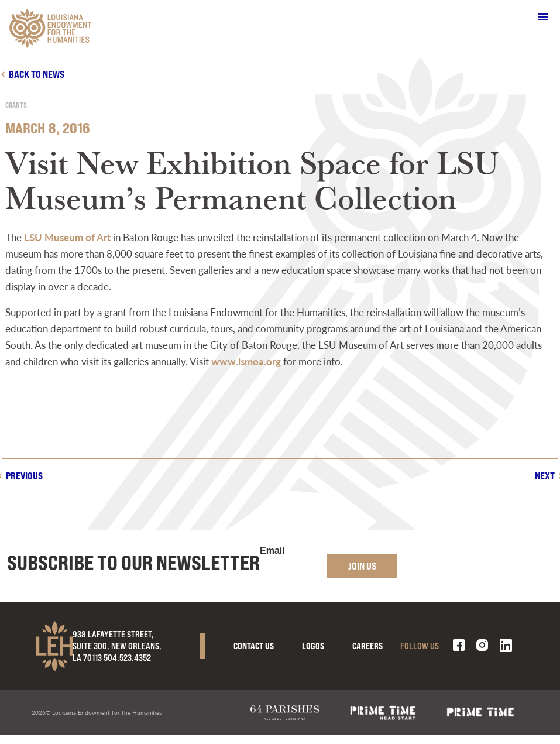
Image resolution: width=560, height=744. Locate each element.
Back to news (37, 74)
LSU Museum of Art (67, 237)
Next (545, 476)
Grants (16, 105)
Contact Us (254, 646)
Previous (24, 476)
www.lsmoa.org (246, 361)
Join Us (362, 566)
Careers (367, 646)
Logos (313, 646)
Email (272, 551)
